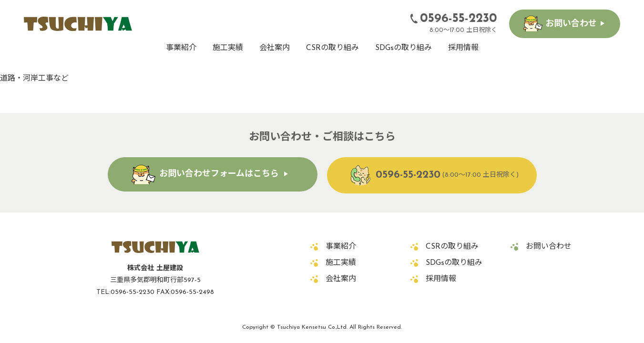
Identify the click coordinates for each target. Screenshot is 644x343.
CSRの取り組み (332, 48)
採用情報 (463, 48)
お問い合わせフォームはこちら (219, 174)
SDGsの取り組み (404, 48)
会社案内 (275, 48)
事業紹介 (181, 48)
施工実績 (228, 48)
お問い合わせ (571, 24)
